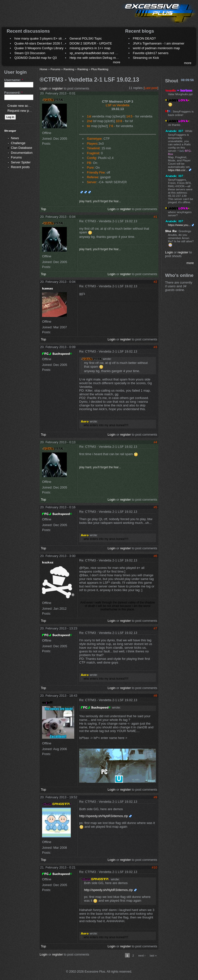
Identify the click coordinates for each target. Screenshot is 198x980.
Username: (14, 80)
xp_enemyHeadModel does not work (96, 53)
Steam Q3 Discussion (30, 53)
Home (43, 69)
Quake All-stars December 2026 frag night (44, 43)
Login (44, 88)
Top (43, 209)
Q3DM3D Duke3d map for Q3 (36, 58)
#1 (155, 217)
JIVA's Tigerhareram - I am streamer (159, 43)
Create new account (22, 106)
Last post (151, 88)
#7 (155, 628)
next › (142, 955)
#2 (155, 282)
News (15, 138)
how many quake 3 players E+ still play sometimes (50, 38)
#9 (155, 797)
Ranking (69, 69)
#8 (155, 696)
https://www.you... (179, 225)
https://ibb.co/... (178, 170)
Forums (16, 157)
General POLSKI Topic (86, 38)
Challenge (18, 143)
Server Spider (21, 162)
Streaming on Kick (146, 58)
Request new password (24, 111)
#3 (155, 347)
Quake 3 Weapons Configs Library (39, 48)
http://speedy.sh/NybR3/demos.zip (104, 816)
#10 (154, 867)
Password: (13, 93)
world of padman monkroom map (156, 48)
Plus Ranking (100, 69)
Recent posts (20, 167)
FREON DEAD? (144, 38)
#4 (155, 442)
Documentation (22, 153)
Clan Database (22, 148)
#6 (155, 556)
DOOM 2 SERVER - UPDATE (91, 43)
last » (153, 955)
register (58, 88)
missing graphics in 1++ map (90, 48)
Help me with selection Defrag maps (95, 58)
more (117, 62)
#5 (155, 507)
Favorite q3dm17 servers (151, 53)
